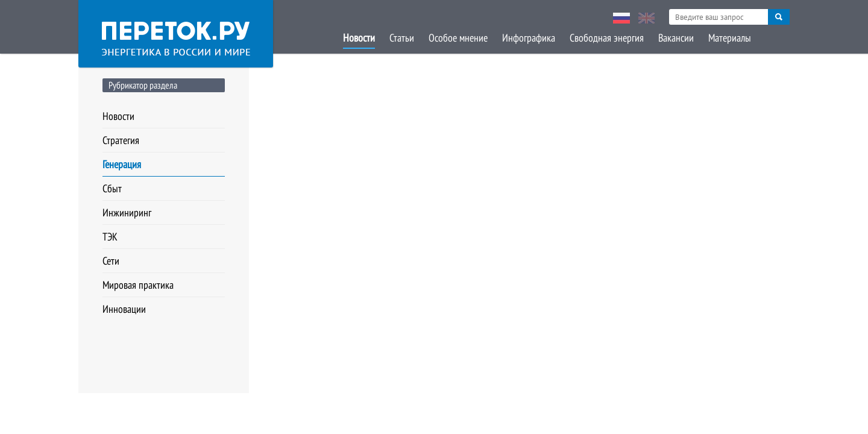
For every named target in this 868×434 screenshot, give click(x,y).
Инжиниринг (127, 212)
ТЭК (110, 237)
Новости (359, 38)
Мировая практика (138, 285)
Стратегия (121, 140)
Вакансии (676, 38)
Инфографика (529, 38)
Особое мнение (458, 38)
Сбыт (112, 188)
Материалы (730, 38)
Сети (111, 261)
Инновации (124, 309)
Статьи (402, 38)
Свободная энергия (607, 38)
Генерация (122, 164)
